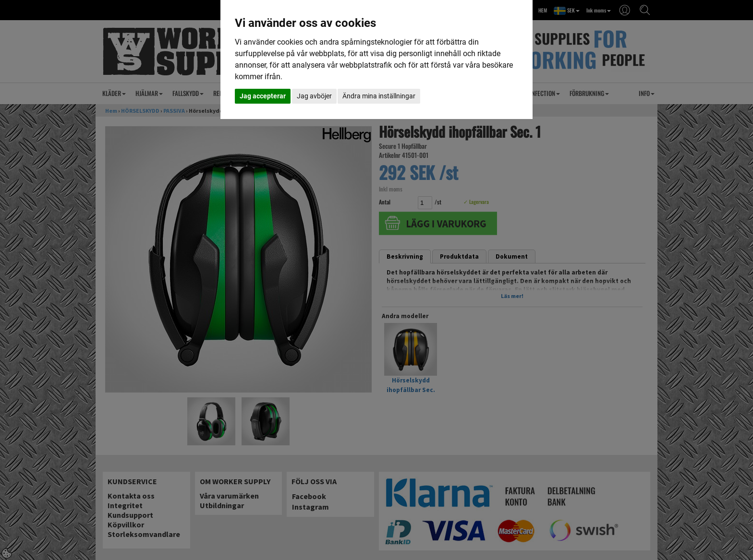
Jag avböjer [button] (314, 96)
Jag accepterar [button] (263, 96)
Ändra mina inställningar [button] (379, 96)
